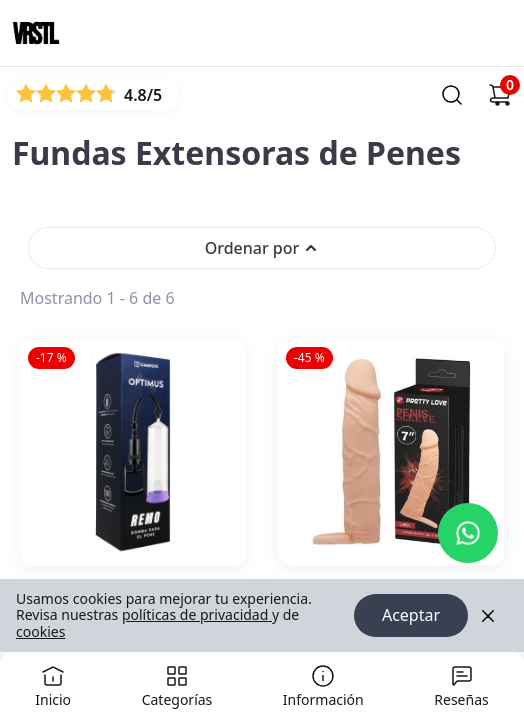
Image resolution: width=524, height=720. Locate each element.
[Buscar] (452, 95)
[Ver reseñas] (93, 94)
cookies (40, 631)
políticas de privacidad (197, 615)
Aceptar (411, 616)
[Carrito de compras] (500, 95)
